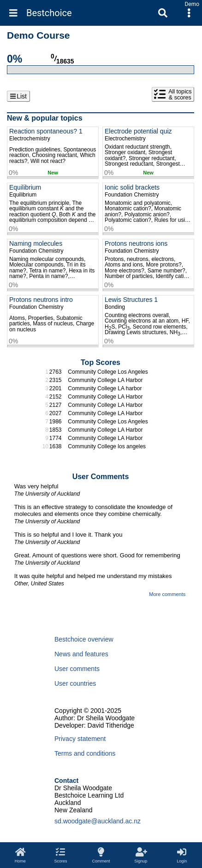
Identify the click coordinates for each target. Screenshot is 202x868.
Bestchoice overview (84, 639)
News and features (81, 654)
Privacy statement (80, 739)
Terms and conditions (85, 753)
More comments (167, 594)
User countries (75, 683)
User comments (77, 669)
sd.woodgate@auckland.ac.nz (98, 821)
